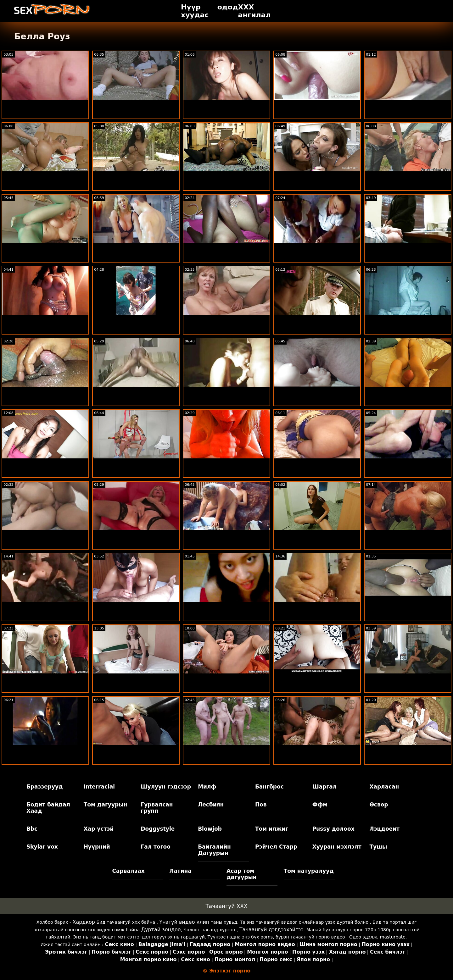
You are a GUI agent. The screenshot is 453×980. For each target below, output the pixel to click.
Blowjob (210, 829)
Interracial (99, 787)
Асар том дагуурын (242, 874)
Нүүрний (97, 847)
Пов (261, 805)
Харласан (384, 787)
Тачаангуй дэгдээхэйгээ (271, 930)
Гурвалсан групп (157, 808)
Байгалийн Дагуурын (214, 850)
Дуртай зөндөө (161, 930)
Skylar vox (42, 847)
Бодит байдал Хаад (48, 808)
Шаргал (324, 787)
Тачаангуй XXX (226, 906)
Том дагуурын (106, 805)
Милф (207, 787)
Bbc (32, 829)
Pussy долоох (333, 829)
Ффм (320, 805)
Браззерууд (45, 787)
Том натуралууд (309, 871)
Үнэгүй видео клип (185, 922)
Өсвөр (379, 805)
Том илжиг (272, 829)
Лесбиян (211, 805)
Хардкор (84, 922)
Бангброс (269, 787)
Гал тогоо (155, 847)
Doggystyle (158, 829)
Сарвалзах (129, 871)
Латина (180, 871)
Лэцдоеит (384, 829)
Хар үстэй (99, 829)
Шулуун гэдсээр (166, 787)
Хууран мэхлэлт (337, 847)
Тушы (378, 847)
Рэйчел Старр (276, 847)
